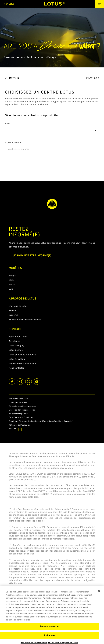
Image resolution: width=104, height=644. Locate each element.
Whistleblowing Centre (19, 414)
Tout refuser (50, 636)
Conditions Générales (18, 403)
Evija (11, 289)
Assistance (14, 341)
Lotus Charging (16, 346)
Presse (12, 311)
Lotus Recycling (17, 359)
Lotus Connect (16, 350)
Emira (12, 285)
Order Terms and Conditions (21, 418)
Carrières (13, 315)
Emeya (12, 276)
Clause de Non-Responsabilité (22, 410)
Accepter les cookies (49, 627)
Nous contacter (16, 368)
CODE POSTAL (13, 143)
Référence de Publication (20, 425)
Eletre (12, 280)
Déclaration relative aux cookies (22, 406)
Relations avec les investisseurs (25, 320)
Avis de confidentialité (18, 399)
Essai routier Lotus (18, 337)
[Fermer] (99, 592)
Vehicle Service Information (23, 364)
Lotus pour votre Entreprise (22, 355)
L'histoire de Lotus (18, 306)
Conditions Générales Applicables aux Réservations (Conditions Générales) (41, 421)
